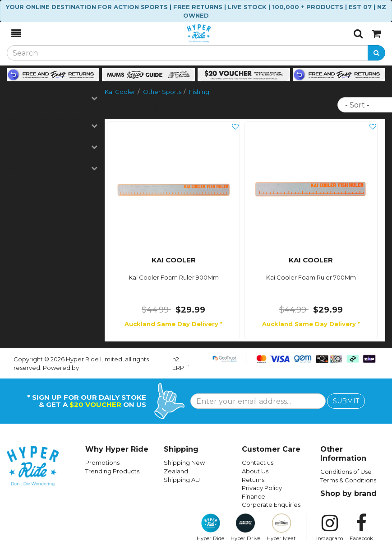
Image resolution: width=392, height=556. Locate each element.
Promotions (102, 463)
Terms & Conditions (348, 480)
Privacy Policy (262, 488)
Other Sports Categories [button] (52, 94)
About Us (255, 471)
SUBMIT (346, 401)
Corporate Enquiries (271, 505)
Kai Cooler (120, 92)
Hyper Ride (210, 528)
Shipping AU (182, 480)
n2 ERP (178, 363)
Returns (253, 480)
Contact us (258, 463)
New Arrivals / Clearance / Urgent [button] (52, 122)
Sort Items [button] (52, 169)
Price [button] (52, 148)
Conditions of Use (346, 472)
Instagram (330, 528)
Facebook (361, 528)
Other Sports (162, 92)
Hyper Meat (281, 528)
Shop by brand (348, 493)
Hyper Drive (245, 528)
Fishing (199, 92)
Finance (254, 496)
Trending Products (112, 471)
